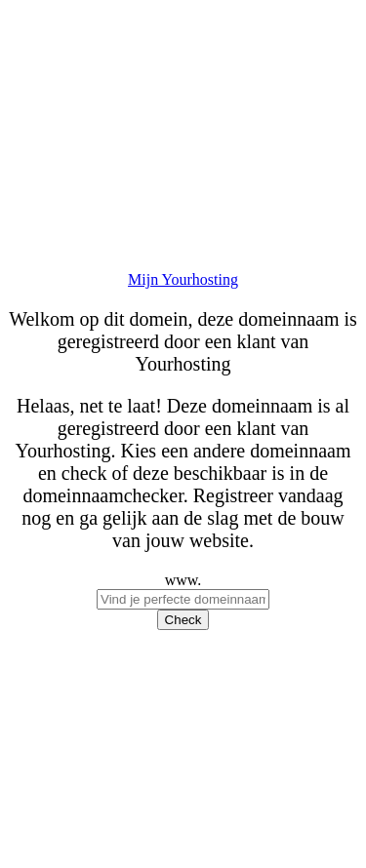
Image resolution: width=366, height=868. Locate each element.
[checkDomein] (183, 599)
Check (183, 620)
